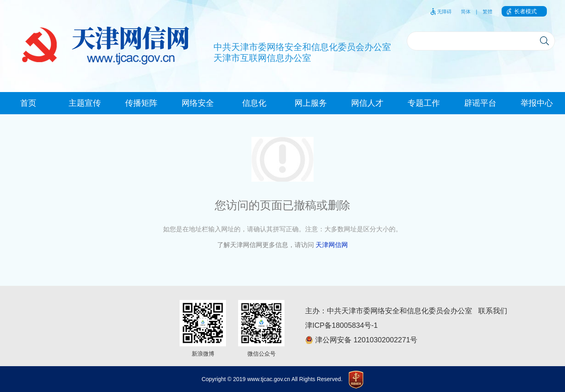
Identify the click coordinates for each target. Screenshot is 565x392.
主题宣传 (85, 103)
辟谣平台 (480, 103)
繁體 (488, 12)
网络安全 (198, 103)
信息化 (254, 103)
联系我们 (493, 311)
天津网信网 (332, 245)
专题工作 (424, 103)
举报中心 (537, 103)
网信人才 (367, 103)
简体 (466, 12)
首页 (28, 103)
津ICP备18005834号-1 (341, 325)
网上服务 (311, 103)
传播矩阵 (141, 103)
